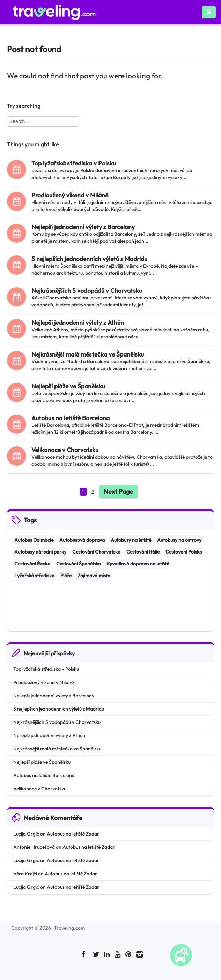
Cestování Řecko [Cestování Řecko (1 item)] (32, 564)
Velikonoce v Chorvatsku (65, 450)
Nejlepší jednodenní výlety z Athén (78, 322)
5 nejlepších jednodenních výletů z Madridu (89, 259)
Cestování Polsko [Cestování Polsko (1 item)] (184, 552)
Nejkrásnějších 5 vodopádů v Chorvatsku (87, 291)
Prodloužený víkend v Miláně (70, 195)
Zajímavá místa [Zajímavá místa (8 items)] (94, 576)
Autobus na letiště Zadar (73, 834)
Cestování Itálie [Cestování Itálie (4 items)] (143, 552)
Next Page (118, 491)
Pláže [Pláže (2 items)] (66, 576)
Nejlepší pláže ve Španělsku (68, 386)
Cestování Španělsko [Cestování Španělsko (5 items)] (79, 564)
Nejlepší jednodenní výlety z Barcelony (83, 227)
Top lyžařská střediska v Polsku (74, 163)
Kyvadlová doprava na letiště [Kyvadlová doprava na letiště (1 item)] (138, 564)
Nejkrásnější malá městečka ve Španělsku (88, 354)
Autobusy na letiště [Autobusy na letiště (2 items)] (131, 540)
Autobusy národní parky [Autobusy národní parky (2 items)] (40, 552)
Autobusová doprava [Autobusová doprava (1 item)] (82, 540)
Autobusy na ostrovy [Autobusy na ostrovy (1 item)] (179, 540)
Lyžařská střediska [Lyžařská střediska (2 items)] (34, 576)
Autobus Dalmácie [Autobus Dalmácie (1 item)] (34, 540)
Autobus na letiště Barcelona (71, 418)
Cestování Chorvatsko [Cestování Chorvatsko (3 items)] (96, 552)
